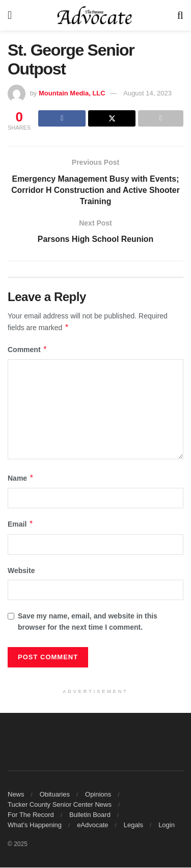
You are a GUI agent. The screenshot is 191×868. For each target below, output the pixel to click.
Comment (28, 350)
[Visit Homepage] (94, 15)
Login (167, 825)
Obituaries (55, 795)
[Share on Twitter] (112, 118)
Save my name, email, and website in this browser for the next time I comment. (88, 622)
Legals (133, 825)
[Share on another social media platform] (161, 118)
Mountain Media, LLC (72, 93)
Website (21, 571)
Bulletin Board (90, 815)
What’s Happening (35, 825)
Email (21, 525)
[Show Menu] (10, 15)
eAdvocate (92, 825)
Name (21, 479)
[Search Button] (180, 15)
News (16, 795)
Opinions (98, 795)
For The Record (31, 815)
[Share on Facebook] (62, 118)
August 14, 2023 (147, 93)
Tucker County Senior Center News (60, 805)
